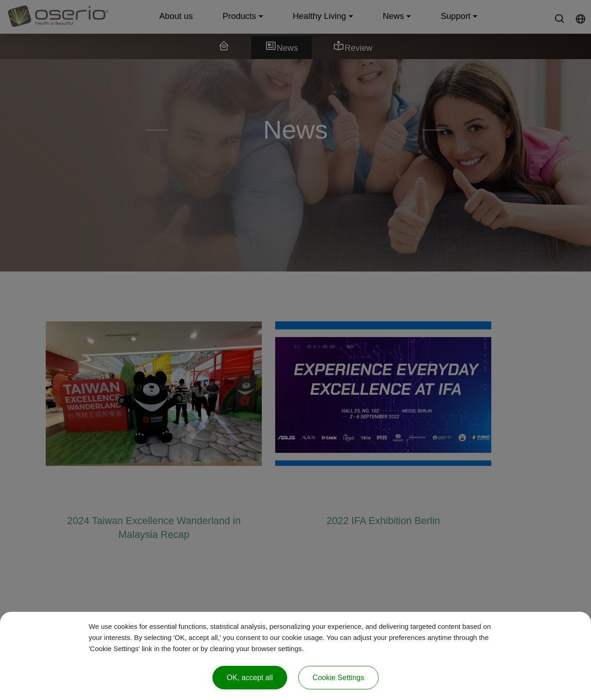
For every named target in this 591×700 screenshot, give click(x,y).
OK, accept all (250, 678)
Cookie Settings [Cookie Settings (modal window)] (338, 678)
